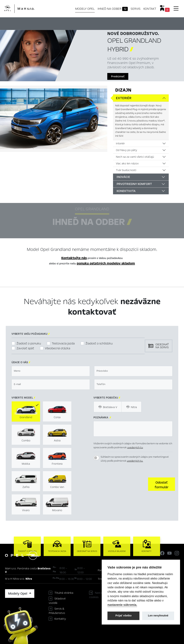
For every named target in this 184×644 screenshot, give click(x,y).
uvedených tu (135, 447)
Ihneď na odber (113, 9)
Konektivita (126, 191)
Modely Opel (85, 9)
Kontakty (60, 619)
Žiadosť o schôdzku (99, 343)
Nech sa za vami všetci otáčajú (135, 157)
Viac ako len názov (127, 163)
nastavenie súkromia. (122, 605)
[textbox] (51, 371)
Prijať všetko (123, 616)
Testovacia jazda (63, 343)
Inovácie (123, 177)
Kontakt (150, 9)
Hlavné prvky (61, 23)
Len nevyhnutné (158, 616)
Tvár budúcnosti (126, 170)
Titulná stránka (64, 593)
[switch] (96, 458)
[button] (162, 484)
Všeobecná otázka (58, 348)
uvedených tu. (135, 461)
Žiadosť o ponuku (29, 343)
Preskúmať (118, 76)
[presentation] (121, 484)
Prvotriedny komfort (134, 184)
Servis (136, 9)
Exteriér (124, 98)
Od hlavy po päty (126, 150)
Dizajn (123, 90)
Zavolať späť (25, 348)
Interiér (120, 143)
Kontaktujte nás (74, 258)
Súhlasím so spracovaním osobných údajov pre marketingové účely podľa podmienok (135, 459)
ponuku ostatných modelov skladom (106, 263)
